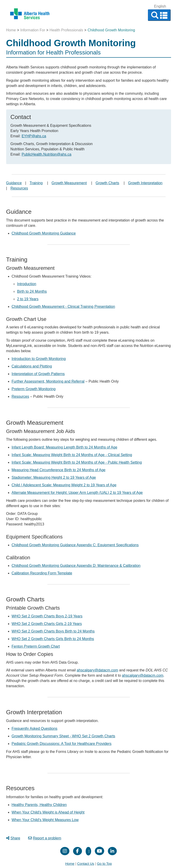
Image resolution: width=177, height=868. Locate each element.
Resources (19, 188)
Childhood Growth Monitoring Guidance (44, 233)
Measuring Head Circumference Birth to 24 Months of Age (59, 470)
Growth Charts (107, 183)
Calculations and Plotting (32, 366)
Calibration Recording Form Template (42, 573)
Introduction (27, 284)
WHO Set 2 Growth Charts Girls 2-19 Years (47, 624)
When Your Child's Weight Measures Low (45, 820)
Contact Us (86, 864)
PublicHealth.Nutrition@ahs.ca (46, 154)
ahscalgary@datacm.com (97, 670)
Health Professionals (66, 30)
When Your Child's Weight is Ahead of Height (48, 812)
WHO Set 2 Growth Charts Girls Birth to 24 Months (53, 639)
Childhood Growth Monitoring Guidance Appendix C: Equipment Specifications (75, 545)
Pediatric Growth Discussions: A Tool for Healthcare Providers (62, 744)
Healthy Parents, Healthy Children (39, 805)
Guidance (14, 183)
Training (36, 183)
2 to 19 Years (28, 299)
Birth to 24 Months (32, 291)
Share (13, 838)
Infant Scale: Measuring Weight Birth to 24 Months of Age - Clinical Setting (72, 455)
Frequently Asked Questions (35, 729)
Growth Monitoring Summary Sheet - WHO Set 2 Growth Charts (64, 736)
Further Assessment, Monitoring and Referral (48, 381)
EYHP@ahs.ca (34, 136)
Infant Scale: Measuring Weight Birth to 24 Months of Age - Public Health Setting (77, 462)
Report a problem (45, 838)
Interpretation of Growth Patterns (38, 374)
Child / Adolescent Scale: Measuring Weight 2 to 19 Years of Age (64, 485)
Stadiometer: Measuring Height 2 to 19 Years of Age (54, 477)
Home (11, 30)
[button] (159, 15)
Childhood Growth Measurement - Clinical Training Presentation (63, 307)
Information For (33, 30)
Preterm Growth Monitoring (34, 389)
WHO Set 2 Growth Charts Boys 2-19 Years (47, 616)
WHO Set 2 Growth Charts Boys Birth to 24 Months (53, 631)
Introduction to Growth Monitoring (39, 359)
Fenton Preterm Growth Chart (36, 646)
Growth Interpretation (145, 183)
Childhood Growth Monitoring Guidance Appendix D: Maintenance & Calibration (76, 566)
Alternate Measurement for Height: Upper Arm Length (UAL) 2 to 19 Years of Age (77, 493)
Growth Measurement (69, 183)
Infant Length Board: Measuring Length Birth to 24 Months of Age (65, 447)
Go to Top (104, 864)
